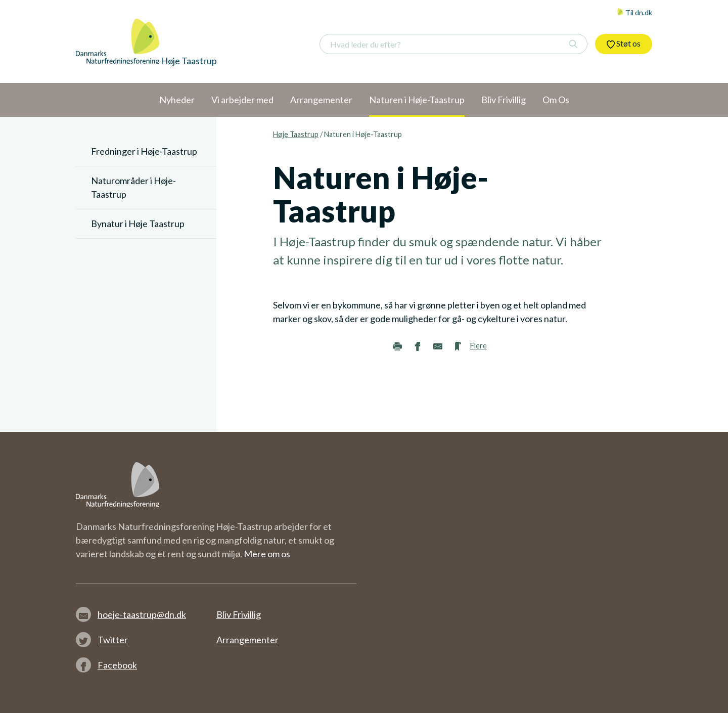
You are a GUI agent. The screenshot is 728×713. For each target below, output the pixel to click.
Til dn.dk (634, 12)
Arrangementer (247, 640)
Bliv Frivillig (239, 614)
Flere (479, 346)
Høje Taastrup (296, 134)
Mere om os (267, 554)
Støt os (624, 43)
